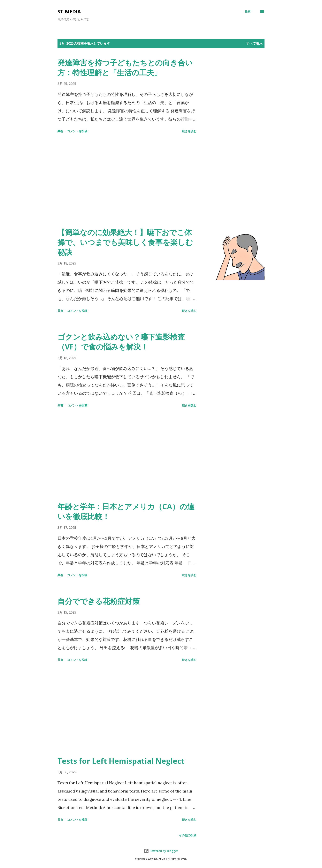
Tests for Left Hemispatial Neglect (121, 761)
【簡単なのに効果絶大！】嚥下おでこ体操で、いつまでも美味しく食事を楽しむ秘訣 (125, 242)
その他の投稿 (188, 835)
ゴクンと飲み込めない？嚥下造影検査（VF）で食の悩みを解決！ (121, 342)
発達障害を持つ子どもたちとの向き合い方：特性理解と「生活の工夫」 (125, 68)
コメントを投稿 (77, 131)
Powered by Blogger (161, 851)
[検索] (248, 12)
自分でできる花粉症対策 (99, 601)
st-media (69, 11)
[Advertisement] (127, 181)
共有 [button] (60, 131)
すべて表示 (254, 43)
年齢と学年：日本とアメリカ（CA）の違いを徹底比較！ (126, 511)
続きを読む (189, 131)
